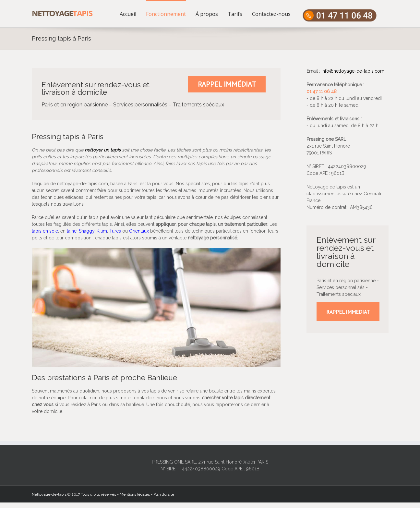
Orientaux (139, 231)
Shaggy (87, 231)
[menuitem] (133, 14)
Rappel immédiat (227, 84)
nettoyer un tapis (103, 150)
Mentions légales (135, 494)
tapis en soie (45, 231)
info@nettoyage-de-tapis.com (353, 71)
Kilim (102, 231)
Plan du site (164, 494)
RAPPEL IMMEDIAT (348, 312)
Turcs (115, 231)
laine (72, 231)
